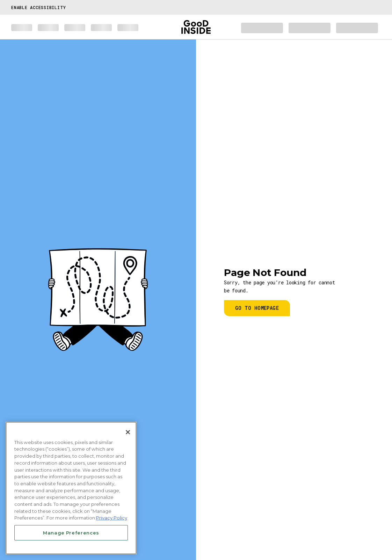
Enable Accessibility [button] (39, 7)
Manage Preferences (71, 533)
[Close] (128, 432)
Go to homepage (257, 308)
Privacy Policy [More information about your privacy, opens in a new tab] (112, 518)
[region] (71, 488)
